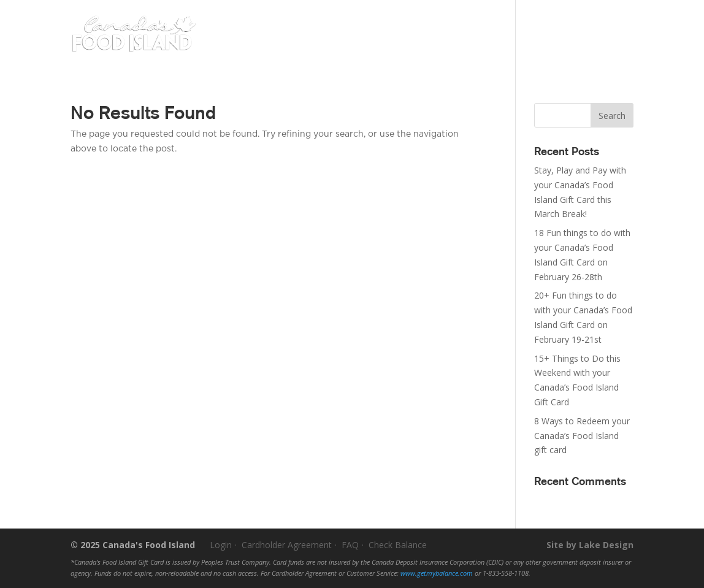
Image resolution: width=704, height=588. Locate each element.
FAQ (350, 545)
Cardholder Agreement (287, 545)
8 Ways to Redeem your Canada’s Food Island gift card (582, 436)
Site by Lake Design (590, 545)
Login (618, 16)
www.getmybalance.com (437, 573)
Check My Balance (378, 16)
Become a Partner (555, 16)
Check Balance (398, 545)
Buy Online (588, 43)
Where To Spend (423, 44)
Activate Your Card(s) (467, 16)
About (498, 44)
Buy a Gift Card (311, 44)
